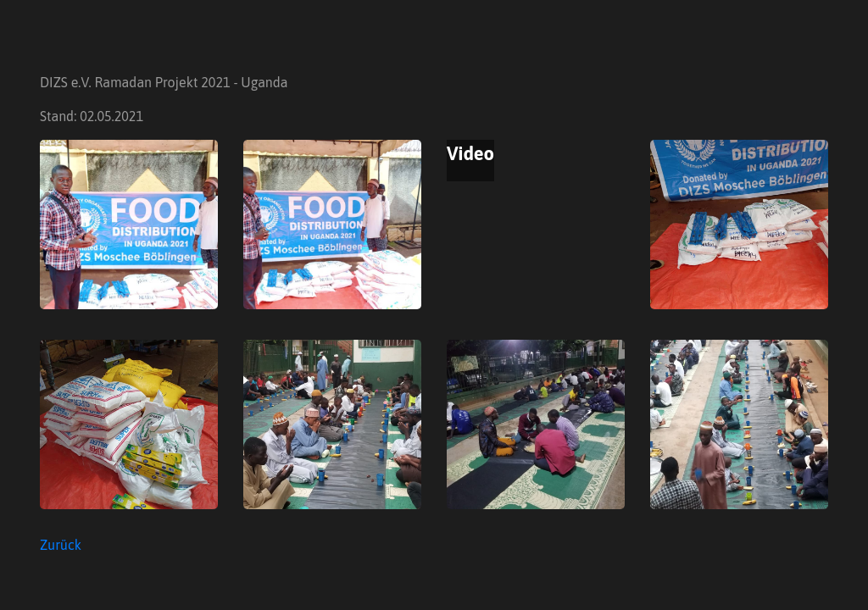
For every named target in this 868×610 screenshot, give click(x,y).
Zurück (61, 545)
